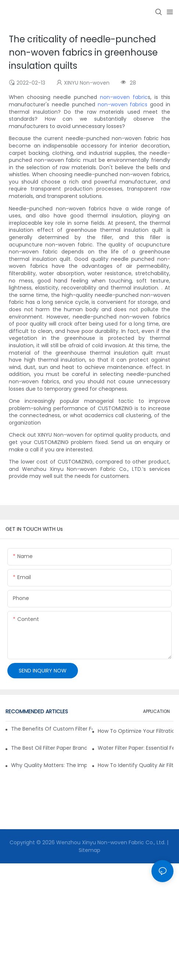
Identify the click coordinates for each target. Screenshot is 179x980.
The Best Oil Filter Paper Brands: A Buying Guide (49, 748)
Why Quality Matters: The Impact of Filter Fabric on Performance (49, 765)
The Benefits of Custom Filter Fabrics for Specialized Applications (52, 729)
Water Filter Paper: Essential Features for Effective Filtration (136, 748)
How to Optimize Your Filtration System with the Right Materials (136, 731)
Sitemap (89, 850)
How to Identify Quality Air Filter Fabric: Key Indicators (136, 765)
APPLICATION (156, 711)
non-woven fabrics (123, 104)
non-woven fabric (124, 97)
